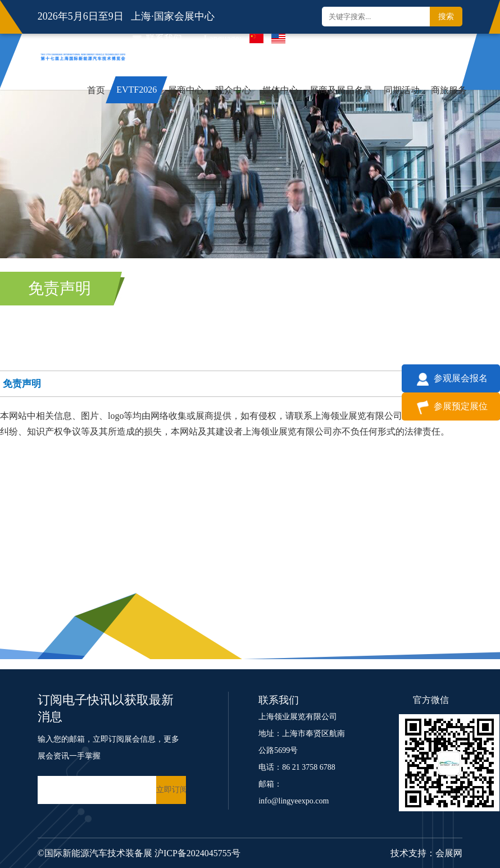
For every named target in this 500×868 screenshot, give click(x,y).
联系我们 (157, 38)
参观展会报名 (451, 378)
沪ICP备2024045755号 (197, 853)
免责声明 (60, 288)
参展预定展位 (451, 406)
